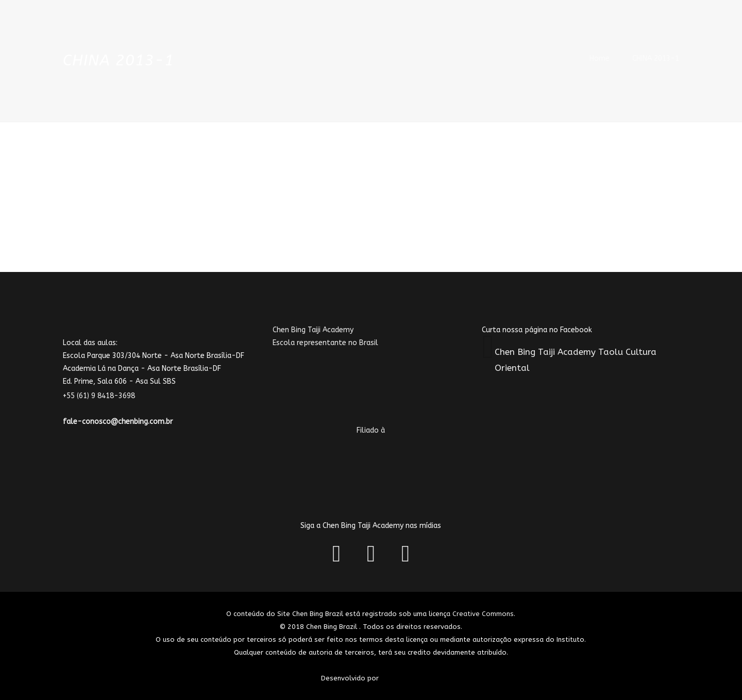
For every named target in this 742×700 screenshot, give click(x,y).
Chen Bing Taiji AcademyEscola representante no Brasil (344, 368)
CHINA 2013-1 (656, 58)
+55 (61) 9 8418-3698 (105, 396)
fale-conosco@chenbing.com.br (118, 422)
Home (600, 58)
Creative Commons (483, 614)
